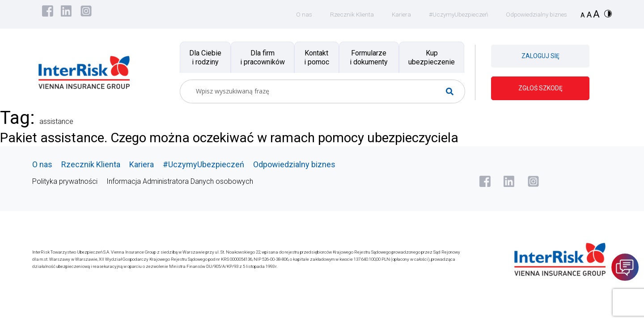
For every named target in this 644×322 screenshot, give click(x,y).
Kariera (395, 14)
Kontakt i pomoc (317, 57)
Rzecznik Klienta (345, 14)
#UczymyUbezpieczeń (454, 14)
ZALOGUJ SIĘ (540, 56)
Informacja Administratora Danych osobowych (180, 181)
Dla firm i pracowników (263, 57)
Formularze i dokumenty (369, 57)
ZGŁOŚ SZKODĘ (540, 88)
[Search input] (319, 91)
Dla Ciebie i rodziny (205, 57)
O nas (296, 14)
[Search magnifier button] (453, 91)
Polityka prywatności (65, 181)
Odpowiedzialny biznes (535, 14)
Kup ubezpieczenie (432, 57)
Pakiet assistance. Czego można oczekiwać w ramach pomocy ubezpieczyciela (244, 137)
